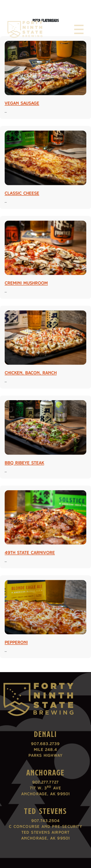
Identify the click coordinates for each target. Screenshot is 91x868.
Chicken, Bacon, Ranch (31, 373)
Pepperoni (16, 642)
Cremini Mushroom (26, 283)
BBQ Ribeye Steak (24, 463)
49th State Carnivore (30, 552)
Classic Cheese (22, 193)
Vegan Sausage (22, 103)
